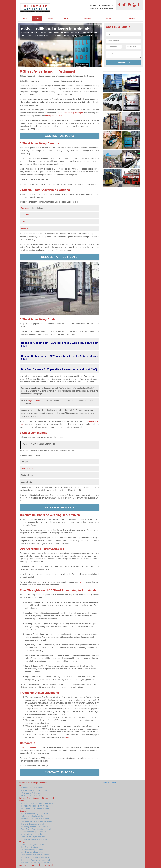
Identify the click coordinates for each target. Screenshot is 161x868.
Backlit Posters (27, 468)
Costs (50, 19)
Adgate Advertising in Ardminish (34, 839)
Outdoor (87, 19)
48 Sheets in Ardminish (31, 793)
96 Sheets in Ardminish (31, 796)
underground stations (54, 116)
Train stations (27, 222)
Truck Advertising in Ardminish (33, 850)
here (68, 738)
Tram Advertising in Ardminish (33, 837)
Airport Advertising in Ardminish (34, 832)
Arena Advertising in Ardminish (34, 834)
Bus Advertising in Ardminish (33, 847)
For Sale (131, 19)
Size (37, 19)
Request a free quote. (60, 257)
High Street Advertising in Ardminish (36, 808)
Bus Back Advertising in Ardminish (35, 857)
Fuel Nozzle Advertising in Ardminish (36, 863)
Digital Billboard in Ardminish (33, 824)
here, (81, 582)
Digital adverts (34, 401)
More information (60, 507)
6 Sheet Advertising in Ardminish (34, 790)
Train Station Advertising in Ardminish (36, 829)
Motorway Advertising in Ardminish (35, 826)
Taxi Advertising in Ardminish (33, 845)
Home (25, 19)
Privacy (106, 783)
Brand (67, 19)
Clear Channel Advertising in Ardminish (37, 803)
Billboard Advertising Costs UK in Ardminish (37, 798)
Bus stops (25, 208)
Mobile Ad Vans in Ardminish (33, 852)
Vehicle (109, 19)
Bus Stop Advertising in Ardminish (35, 814)
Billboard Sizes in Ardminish (33, 788)
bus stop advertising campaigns (70, 113)
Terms (113, 783)
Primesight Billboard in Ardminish (35, 806)
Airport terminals (28, 228)
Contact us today (60, 136)
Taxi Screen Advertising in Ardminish (36, 855)
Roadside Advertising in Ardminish (35, 819)
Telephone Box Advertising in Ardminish (37, 821)
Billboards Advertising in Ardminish (33, 783)
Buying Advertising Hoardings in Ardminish (36, 865)
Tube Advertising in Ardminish (33, 816)
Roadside (25, 215)
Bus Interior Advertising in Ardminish (36, 860)
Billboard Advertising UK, (32, 747)
